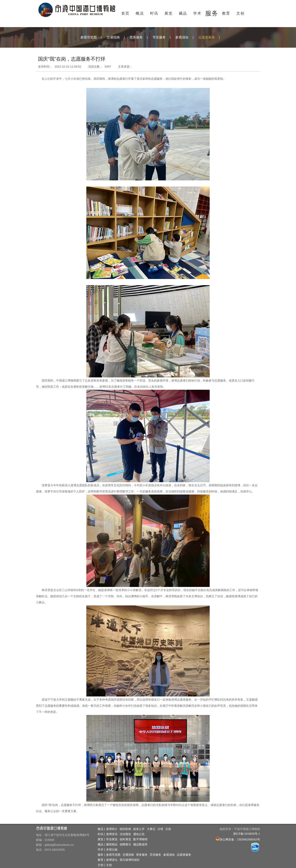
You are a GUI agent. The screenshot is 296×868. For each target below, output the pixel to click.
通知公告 (139, 834)
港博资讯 (112, 834)
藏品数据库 (140, 844)
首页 (125, 13)
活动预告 (125, 834)
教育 (226, 13)
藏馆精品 (112, 844)
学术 (197, 13)
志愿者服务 (207, 37)
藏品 (183, 13)
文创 (240, 13)
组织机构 (125, 829)
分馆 (160, 829)
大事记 (151, 829)
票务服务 (136, 37)
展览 (169, 13)
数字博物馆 (140, 839)
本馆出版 (112, 850)
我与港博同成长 (130, 860)
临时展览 (125, 839)
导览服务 (159, 37)
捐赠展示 (125, 844)
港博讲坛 (112, 860)
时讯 (154, 13)
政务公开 (139, 829)
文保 (168, 829)
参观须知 (182, 37)
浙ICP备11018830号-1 (247, 834)
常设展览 (112, 839)
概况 (140, 13)
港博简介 (112, 829)
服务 (212, 13)
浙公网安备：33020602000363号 (240, 840)
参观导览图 (89, 37)
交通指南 (113, 37)
